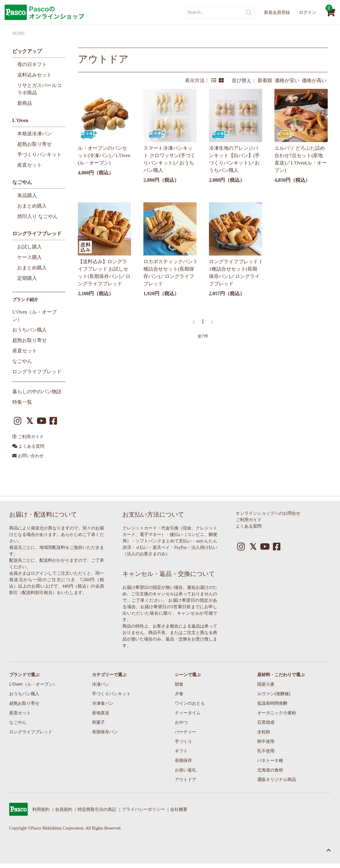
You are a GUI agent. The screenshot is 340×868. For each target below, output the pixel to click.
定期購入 (27, 278)
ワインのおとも (190, 703)
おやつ (181, 722)
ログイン (308, 12)
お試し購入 (30, 247)
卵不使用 (266, 741)
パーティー (186, 732)
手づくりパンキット (39, 155)
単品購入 (27, 195)
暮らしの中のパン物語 (37, 392)
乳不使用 (266, 751)
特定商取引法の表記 (97, 809)
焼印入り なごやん (38, 216)
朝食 (179, 684)
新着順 (266, 80)
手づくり (183, 741)
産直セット (30, 165)
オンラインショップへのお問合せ (268, 513)
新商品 (25, 103)
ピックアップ (27, 51)
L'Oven (20, 120)
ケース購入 (30, 257)
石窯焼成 (266, 722)
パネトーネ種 (270, 760)
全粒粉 (264, 732)
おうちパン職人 (30, 330)
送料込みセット (34, 75)
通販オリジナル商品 (277, 779)
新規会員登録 (277, 12)
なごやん (22, 182)
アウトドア (103, 59)
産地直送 (101, 713)
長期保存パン (105, 732)
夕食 (179, 694)
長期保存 (183, 760)
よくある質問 (28, 446)
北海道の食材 (270, 770)
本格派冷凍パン (34, 134)
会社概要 (179, 809)
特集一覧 (22, 402)
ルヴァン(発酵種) (274, 694)
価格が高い (315, 80)
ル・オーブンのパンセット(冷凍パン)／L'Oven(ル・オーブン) (104, 155)
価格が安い (288, 80)
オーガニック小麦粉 (277, 713)
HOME (19, 33)
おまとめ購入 (32, 206)
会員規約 (64, 809)
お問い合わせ (28, 456)
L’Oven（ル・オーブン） (33, 684)
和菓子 (98, 722)
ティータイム (188, 713)
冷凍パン (101, 684)
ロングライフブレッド (37, 234)
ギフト (181, 751)
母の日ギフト (32, 64)
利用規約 (41, 809)
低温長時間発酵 (272, 703)
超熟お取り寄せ (34, 144)
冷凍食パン (103, 703)
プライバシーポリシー (143, 809)
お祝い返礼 (186, 770)
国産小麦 (266, 684)
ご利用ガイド (28, 437)
